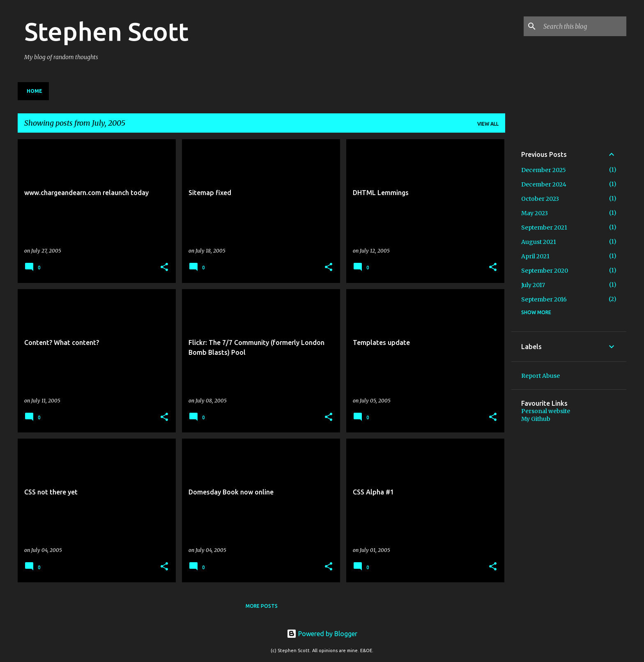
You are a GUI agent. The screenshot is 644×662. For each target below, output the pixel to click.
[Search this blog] (583, 26)
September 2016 (544, 299)
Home (34, 91)
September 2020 (545, 271)
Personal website (546, 411)
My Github (536, 419)
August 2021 (539, 242)
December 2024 (544, 184)
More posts (262, 606)
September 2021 (544, 228)
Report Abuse (540, 376)
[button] (164, 268)
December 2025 (544, 170)
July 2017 (533, 285)
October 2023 (540, 199)
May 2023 (535, 213)
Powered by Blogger (322, 634)
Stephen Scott (106, 31)
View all (488, 124)
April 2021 (535, 256)
